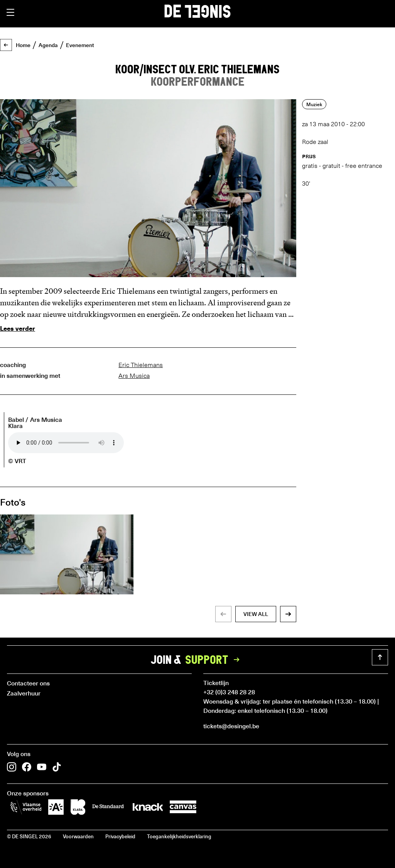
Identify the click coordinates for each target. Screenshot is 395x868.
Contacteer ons (28, 683)
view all (256, 614)
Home (23, 45)
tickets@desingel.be (231, 726)
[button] (10, 12)
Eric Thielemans (141, 365)
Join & (197, 660)
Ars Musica (134, 376)
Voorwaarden (78, 836)
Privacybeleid (120, 836)
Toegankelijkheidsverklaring (179, 836)
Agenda (48, 45)
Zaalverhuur (24, 693)
